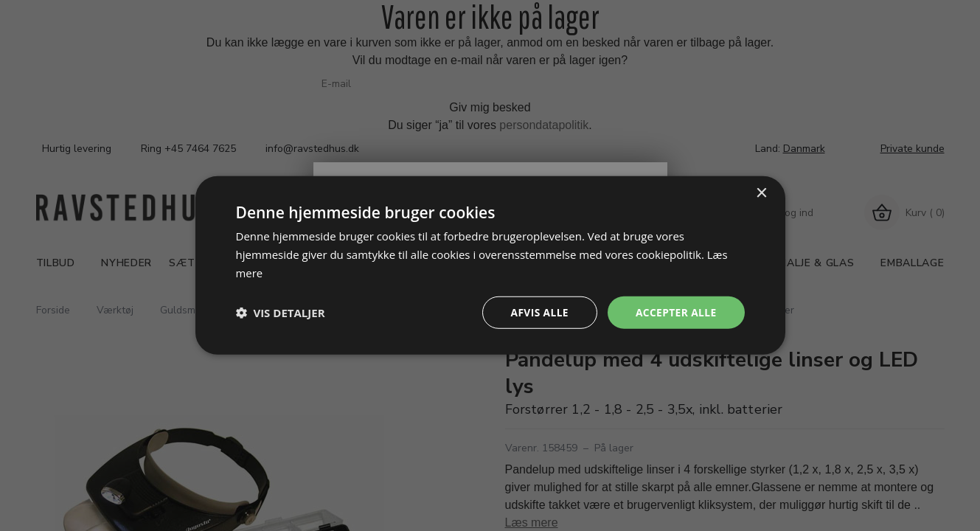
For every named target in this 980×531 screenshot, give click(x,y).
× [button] (761, 193)
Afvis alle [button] (538, 312)
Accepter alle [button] (675, 312)
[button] (281, 313)
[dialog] (490, 265)
